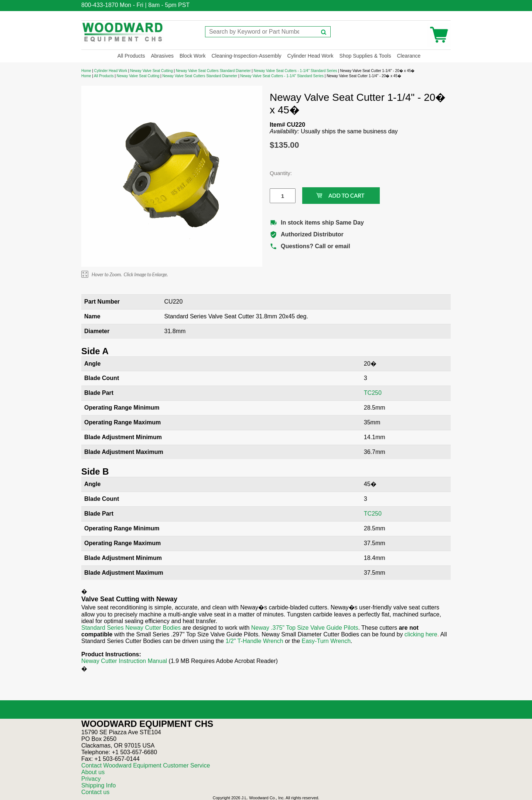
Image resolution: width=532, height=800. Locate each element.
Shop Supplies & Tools (365, 56)
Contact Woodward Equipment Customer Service (146, 765)
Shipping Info (98, 785)
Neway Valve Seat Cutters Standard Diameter (214, 71)
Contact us (95, 792)
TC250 (373, 393)
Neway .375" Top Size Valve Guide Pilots (305, 628)
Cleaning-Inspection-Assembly (246, 56)
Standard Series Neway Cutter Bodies (131, 628)
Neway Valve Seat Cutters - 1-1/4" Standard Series (296, 71)
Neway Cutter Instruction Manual (124, 661)
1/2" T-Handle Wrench (254, 641)
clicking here (421, 634)
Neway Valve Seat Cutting (151, 71)
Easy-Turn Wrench (326, 641)
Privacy (91, 779)
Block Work (193, 56)
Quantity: (277, 173)
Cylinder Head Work (311, 56)
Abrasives (162, 56)
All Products (131, 56)
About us (93, 772)
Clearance (409, 56)
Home (86, 71)
